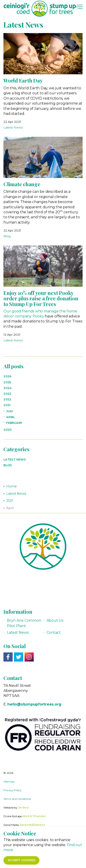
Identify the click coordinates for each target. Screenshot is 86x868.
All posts (13, 366)
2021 (7, 405)
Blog (7, 236)
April (11, 417)
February (14, 423)
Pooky (38, 316)
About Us (55, 620)
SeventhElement (32, 825)
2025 (7, 382)
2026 (7, 376)
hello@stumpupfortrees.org (34, 704)
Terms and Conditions (17, 799)
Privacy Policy (12, 790)
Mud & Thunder (34, 816)
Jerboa (23, 807)
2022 (7, 399)
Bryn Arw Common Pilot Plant (24, 623)
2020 (7, 430)
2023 (7, 394)
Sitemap (9, 782)
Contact (54, 632)
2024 (7, 388)
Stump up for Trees (40, 9)
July (10, 411)
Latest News (13, 127)
